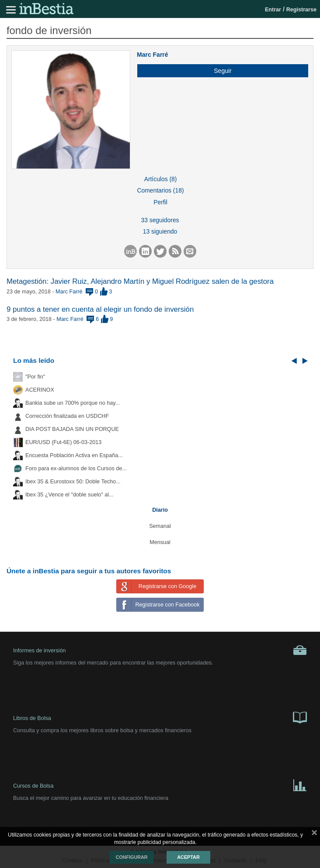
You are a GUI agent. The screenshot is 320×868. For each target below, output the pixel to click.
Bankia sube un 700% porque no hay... (73, 403)
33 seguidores (160, 220)
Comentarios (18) (160, 190)
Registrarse (301, 10)
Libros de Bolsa (160, 717)
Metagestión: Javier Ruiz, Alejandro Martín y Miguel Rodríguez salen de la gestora (140, 281)
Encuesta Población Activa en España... (74, 455)
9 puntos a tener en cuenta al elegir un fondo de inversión (100, 309)
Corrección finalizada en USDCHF (67, 416)
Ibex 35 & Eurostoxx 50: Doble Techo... (73, 482)
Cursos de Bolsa (160, 785)
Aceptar (188, 857)
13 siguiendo (160, 231)
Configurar (131, 857)
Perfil (160, 202)
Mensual (160, 542)
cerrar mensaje (314, 834)
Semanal (160, 526)
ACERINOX (40, 390)
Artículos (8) (161, 179)
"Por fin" (35, 377)
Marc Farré (153, 55)
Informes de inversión (160, 650)
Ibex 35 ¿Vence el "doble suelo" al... (69, 495)
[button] (219, 71)
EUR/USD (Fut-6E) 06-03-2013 (63, 442)
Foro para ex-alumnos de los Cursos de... (76, 468)
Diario (160, 510)
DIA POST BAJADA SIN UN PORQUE (72, 429)
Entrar (273, 10)
